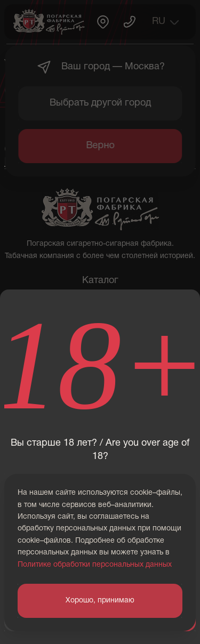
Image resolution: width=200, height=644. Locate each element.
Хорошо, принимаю (100, 601)
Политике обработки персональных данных (95, 565)
